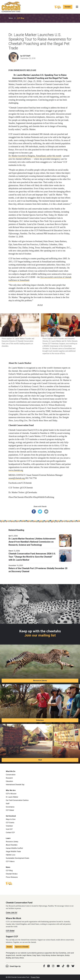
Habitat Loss (11, 855)
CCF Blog (21, 18)
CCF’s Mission (11, 794)
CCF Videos (10, 861)
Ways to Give (11, 819)
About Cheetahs (12, 845)
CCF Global (10, 810)
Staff (8, 804)
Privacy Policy (35, 977)
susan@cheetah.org (17, 478)
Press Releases (12, 877)
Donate (68, 7)
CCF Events (10, 823)
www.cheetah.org (16, 470)
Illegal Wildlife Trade (13, 852)
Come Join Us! (12, 912)
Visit (40, 760)
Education (9, 781)
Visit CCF (9, 829)
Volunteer (40, 720)
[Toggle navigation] (77, 7)
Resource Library (40, 681)
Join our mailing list (40, 635)
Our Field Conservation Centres (17, 800)
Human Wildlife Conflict (14, 848)
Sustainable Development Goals (17, 858)
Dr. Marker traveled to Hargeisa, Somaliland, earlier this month (35, 156)
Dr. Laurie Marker (12, 797)
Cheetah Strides (12, 874)
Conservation (11, 775)
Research (9, 778)
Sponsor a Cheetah (22, 947)
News (11, 18)
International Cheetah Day (15, 785)
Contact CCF (10, 833)
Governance (10, 807)
